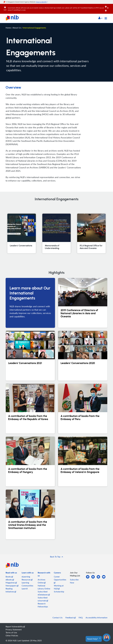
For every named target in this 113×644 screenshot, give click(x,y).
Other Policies (12, 636)
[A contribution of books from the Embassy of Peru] (83, 409)
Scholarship (59, 592)
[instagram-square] (99, 578)
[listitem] (11, 573)
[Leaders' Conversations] (22, 233)
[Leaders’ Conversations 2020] (83, 356)
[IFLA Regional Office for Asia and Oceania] (91, 233)
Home (8, 28)
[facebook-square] (94, 578)
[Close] (110, 6)
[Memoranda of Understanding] (56, 233)
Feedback (71, 618)
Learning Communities (27, 584)
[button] (100, 18)
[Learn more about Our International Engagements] (30, 303)
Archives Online (42, 581)
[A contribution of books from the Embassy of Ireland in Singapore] (83, 462)
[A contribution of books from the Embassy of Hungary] (30, 462)
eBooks (10, 580)
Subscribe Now (74, 581)
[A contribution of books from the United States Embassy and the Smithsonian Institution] (30, 514)
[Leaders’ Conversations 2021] (30, 356)
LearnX (25, 589)
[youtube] (105, 578)
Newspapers (12, 586)
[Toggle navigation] (106, 18)
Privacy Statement (14, 630)
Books (9, 577)
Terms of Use (11, 633)
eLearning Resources (27, 578)
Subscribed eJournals (43, 599)
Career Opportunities (60, 579)
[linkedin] (89, 578)
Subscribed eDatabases (44, 593)
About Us (17, 28)
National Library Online (44, 587)
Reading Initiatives (11, 590)
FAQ (81, 618)
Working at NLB (59, 587)
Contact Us (57, 618)
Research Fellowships (43, 605)
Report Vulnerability (15, 627)
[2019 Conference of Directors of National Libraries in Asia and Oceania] (83, 303)
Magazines (11, 583)
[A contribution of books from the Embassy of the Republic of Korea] (30, 409)
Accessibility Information (97, 618)
